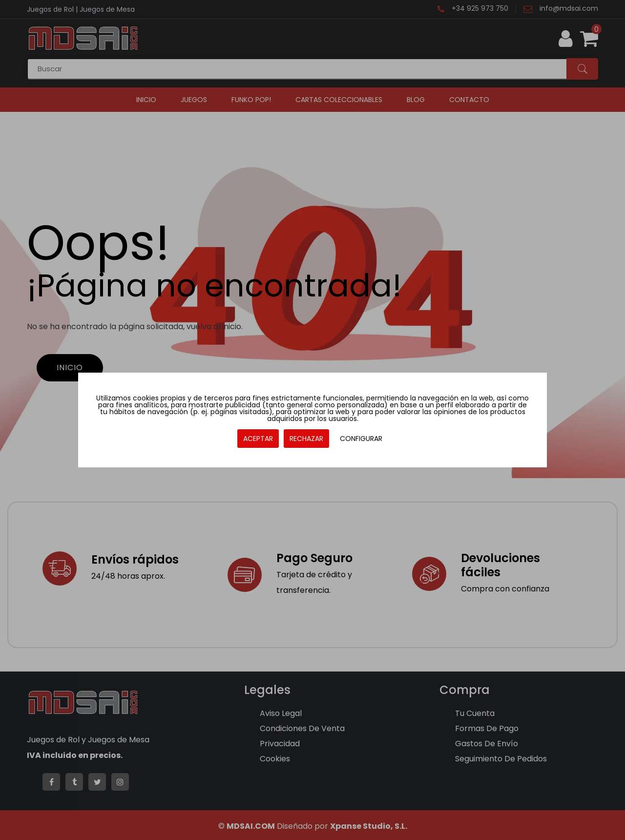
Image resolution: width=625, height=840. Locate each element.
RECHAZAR (306, 439)
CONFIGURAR (361, 439)
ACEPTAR (258, 439)
